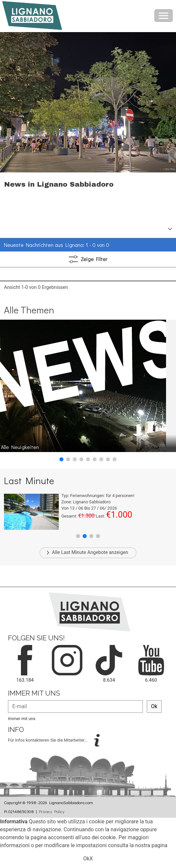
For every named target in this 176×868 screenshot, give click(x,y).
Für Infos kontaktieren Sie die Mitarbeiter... (48, 740)
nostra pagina (151, 845)
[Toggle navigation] (164, 16)
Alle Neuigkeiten (20, 447)
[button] (61, 459)
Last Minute (74, 552)
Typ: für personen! (98, 496)
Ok (154, 706)
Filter (88, 259)
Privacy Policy (52, 811)
